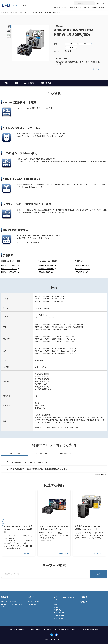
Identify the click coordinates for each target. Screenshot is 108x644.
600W (71, 47)
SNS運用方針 (48, 630)
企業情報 (94, 7)
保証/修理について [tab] (67, 453)
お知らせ (102, 7)
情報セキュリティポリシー (17, 630)
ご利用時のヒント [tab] (41, 453)
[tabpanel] (54, 467)
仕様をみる (96, 69)
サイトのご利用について (62, 630)
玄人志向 (68, 51)
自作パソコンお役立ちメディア (79, 8)
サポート (65, 8)
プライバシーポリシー (35, 630)
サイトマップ (76, 630)
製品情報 (57, 8)
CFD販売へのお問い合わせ (91, 630)
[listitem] (11, 265)
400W (71, 44)
